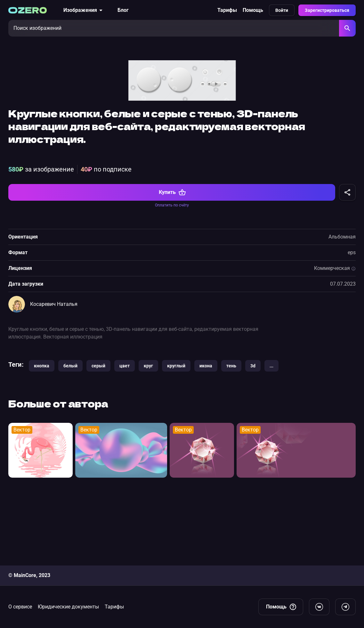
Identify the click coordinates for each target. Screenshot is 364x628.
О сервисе (20, 607)
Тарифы (227, 10)
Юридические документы (68, 607)
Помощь (253, 10)
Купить (172, 265)
